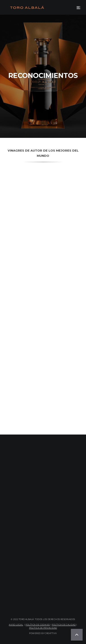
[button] (79, 7)
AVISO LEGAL (16, 625)
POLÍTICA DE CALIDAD (64, 625)
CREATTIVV (51, 633)
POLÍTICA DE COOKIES (38, 625)
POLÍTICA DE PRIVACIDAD (43, 628)
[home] (26, 7)
